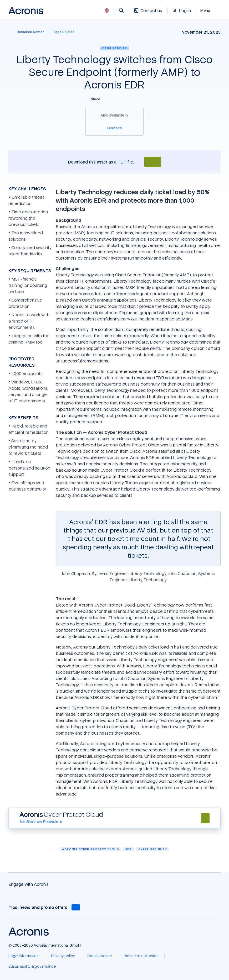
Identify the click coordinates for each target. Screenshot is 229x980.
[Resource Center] (27, 32)
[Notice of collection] (141, 956)
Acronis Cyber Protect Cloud (91, 849)
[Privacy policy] (63, 956)
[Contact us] (148, 13)
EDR (129, 849)
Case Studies (115, 48)
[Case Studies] (64, 32)
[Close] (208, 10)
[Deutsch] (115, 128)
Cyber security (153, 849)
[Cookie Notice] (100, 956)
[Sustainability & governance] (32, 966)
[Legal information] (24, 956)
